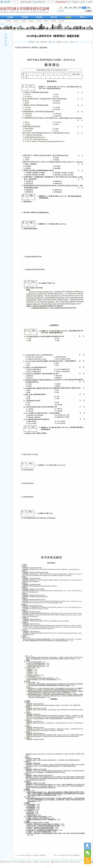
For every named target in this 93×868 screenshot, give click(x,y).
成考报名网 (3, 862)
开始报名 (10, 17)
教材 (89, 8)
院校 (66, 8)
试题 (84, 8)
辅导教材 (54, 21)
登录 (69, 2)
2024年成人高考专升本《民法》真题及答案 (69, 855)
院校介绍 (31, 21)
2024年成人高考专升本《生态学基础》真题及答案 (33, 855)
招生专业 (54, 17)
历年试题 (24, 21)
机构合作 (90, 2)
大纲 (80, 8)
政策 (75, 8)
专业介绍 (39, 21)
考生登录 (25, 17)
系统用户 (83, 2)
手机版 (30, 862)
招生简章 (46, 21)
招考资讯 (68, 17)
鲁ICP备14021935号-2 (75, 862)
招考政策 (9, 21)
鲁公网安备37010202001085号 (61, 862)
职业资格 (62, 21)
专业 (71, 8)
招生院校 (39, 17)
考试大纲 (16, 21)
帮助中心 (83, 17)
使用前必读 (75, 2)
